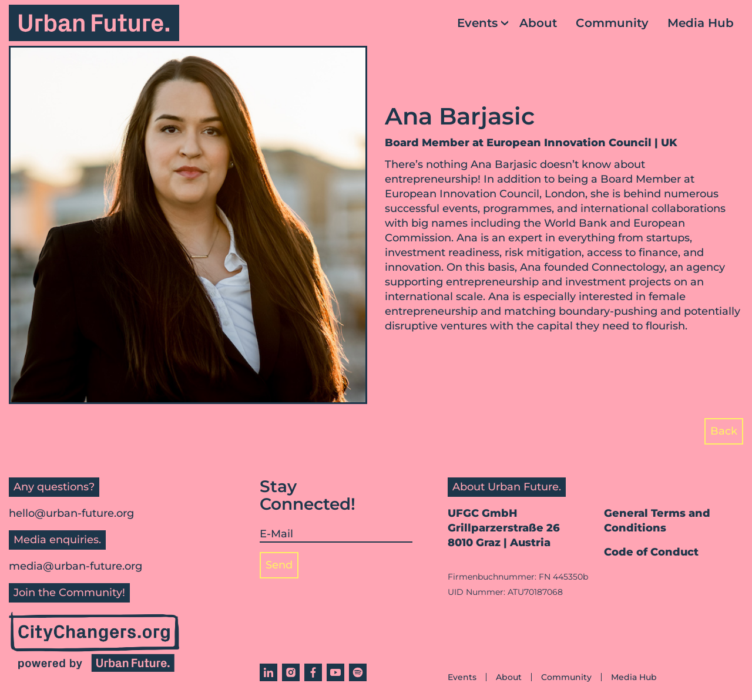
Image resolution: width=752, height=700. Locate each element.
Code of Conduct (651, 552)
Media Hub (701, 23)
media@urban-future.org (75, 566)
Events (477, 23)
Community (612, 23)
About (538, 23)
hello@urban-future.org (71, 513)
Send (279, 565)
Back (724, 431)
